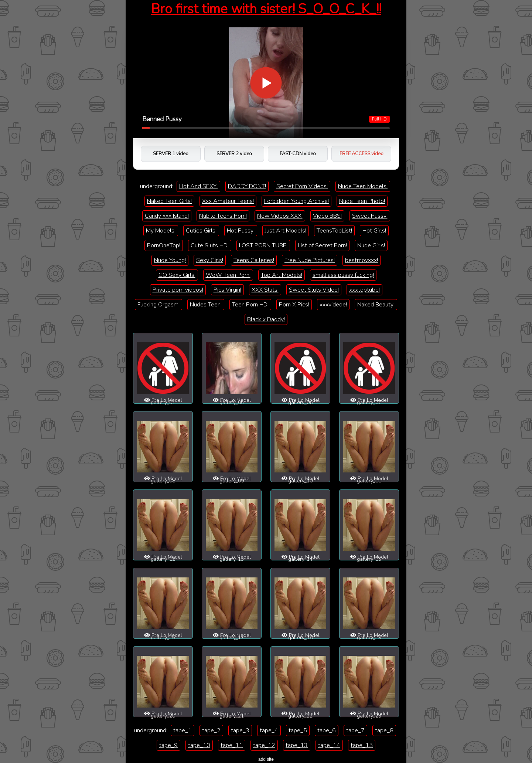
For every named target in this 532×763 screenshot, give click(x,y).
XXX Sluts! (265, 290)
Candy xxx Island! (167, 216)
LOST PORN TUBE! (263, 245)
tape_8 (384, 730)
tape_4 (269, 730)
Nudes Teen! (206, 305)
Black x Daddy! (266, 319)
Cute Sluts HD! (210, 245)
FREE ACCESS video (362, 154)
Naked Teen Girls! (169, 201)
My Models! (161, 231)
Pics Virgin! (227, 290)
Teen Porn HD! (250, 305)
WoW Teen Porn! (228, 275)
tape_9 (168, 745)
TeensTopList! (334, 231)
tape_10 (199, 745)
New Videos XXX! (280, 216)
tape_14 (329, 745)
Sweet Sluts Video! (314, 290)
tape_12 (264, 745)
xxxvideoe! (333, 305)
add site (266, 759)
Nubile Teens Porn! (223, 216)
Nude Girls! (371, 245)
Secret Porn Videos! (302, 186)
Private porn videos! (178, 290)
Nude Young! (170, 260)
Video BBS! (327, 216)
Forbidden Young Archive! (296, 201)
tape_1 (183, 730)
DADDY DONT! (247, 186)
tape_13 (297, 745)
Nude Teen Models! (363, 186)
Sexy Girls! (210, 260)
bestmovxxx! (362, 260)
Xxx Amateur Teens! (228, 201)
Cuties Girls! (201, 231)
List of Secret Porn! (322, 245)
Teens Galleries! (254, 260)
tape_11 (232, 745)
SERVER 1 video (171, 154)
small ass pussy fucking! (343, 275)
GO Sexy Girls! (177, 275)
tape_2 (211, 730)
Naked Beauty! (376, 305)
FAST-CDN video (298, 154)
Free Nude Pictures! (310, 260)
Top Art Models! (282, 275)
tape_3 (240, 730)
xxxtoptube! (364, 290)
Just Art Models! (286, 231)
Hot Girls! (374, 231)
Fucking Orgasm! (158, 305)
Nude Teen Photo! (362, 201)
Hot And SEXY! (198, 186)
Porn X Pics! (294, 305)
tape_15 (362, 745)
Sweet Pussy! (370, 216)
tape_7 (355, 730)
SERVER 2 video (234, 154)
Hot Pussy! (241, 231)
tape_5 (298, 730)
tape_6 (327, 730)
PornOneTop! (164, 245)
